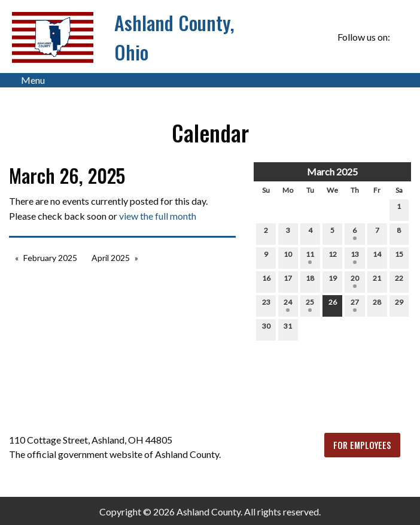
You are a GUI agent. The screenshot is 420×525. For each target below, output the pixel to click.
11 (310, 257)
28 (377, 305)
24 (288, 305)
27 (355, 305)
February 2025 (50, 258)
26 (333, 305)
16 (266, 281)
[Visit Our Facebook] (401, 37)
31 (288, 329)
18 (310, 281)
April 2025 (111, 258)
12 (333, 257)
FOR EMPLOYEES (362, 445)
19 (333, 281)
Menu (27, 80)
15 (399, 257)
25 (310, 305)
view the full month (158, 216)
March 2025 (332, 172)
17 (288, 281)
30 (266, 329)
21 (377, 281)
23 (266, 305)
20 (355, 281)
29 (399, 305)
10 (288, 257)
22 (399, 281)
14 (377, 257)
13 (355, 257)
